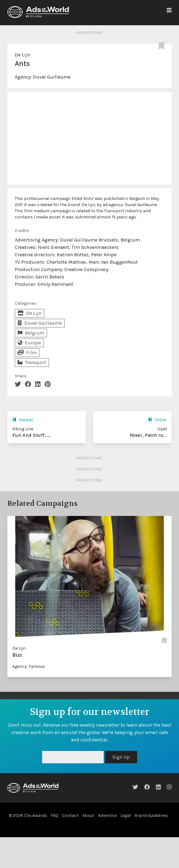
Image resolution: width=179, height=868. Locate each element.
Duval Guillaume (52, 77)
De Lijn (22, 55)
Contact (70, 815)
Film (27, 353)
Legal (125, 815)
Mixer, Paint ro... (148, 435)
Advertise (107, 815)
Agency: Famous (29, 666)
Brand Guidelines (151, 815)
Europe (29, 343)
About (88, 815)
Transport (32, 362)
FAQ (55, 815)
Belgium (31, 333)
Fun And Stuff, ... (32, 435)
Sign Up (121, 757)
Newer (23, 420)
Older (157, 420)
